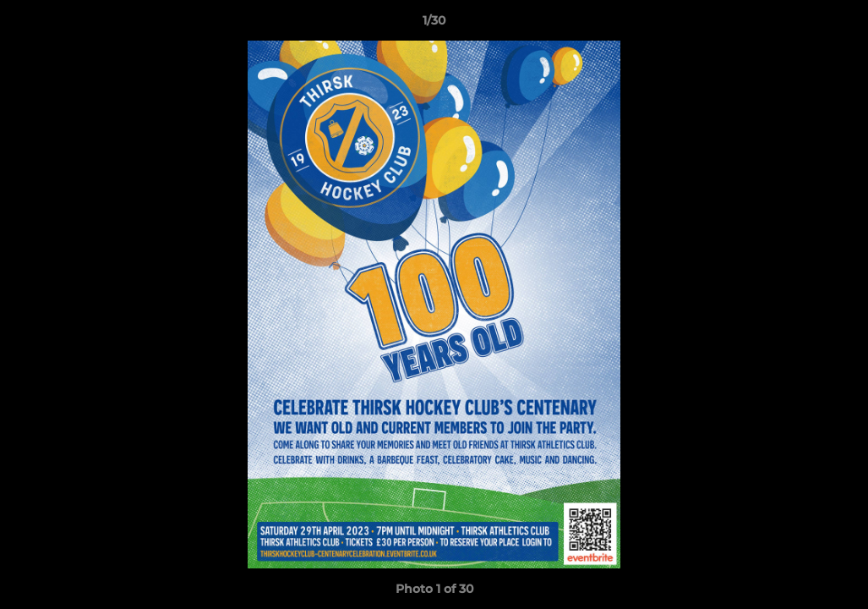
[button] (838, 25)
